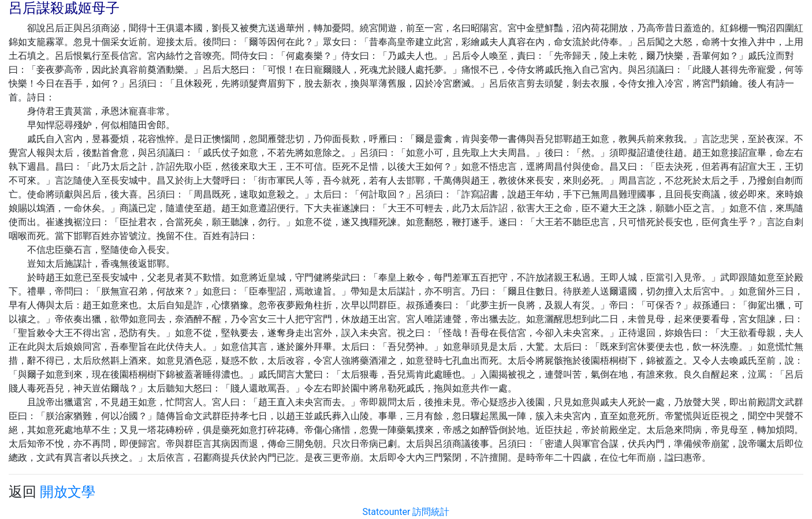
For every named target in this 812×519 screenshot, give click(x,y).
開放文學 (68, 492)
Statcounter (387, 512)
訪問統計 (431, 512)
